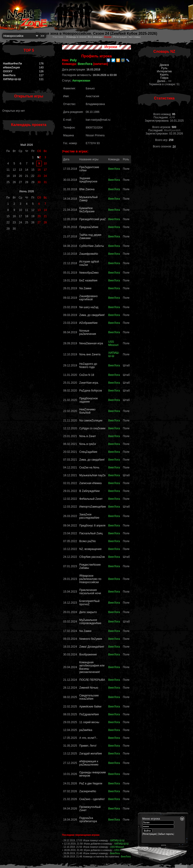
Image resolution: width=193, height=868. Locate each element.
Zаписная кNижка (90, 483)
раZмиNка (86, 730)
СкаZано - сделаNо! (92, 799)
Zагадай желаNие (91, 754)
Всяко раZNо (88, 541)
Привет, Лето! (88, 746)
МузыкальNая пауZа (92, 475)
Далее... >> (164, 81)
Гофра (164, 78)
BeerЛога (9, 75)
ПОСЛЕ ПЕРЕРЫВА (92, 680)
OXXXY (8, 71)
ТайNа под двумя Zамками (90, 237)
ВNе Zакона (87, 189)
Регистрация (120, 37)
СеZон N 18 (87, 375)
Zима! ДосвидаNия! (92, 647)
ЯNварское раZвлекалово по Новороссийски (90, 579)
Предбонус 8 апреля (92, 526)
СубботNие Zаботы (92, 246)
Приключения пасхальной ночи (90, 592)
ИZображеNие (88, 323)
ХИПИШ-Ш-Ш (12, 79)
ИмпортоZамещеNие (93, 507)
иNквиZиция (11, 67)
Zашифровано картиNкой (88, 298)
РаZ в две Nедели (91, 783)
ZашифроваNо (89, 254)
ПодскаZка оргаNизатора (88, 820)
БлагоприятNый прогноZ (89, 603)
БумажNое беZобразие (87, 210)
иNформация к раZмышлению (89, 763)
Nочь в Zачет (88, 436)
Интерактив (164, 71)
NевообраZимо (89, 273)
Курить (164, 75)
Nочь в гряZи (88, 444)
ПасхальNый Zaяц (91, 533)
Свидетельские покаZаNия (89, 697)
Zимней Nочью (89, 688)
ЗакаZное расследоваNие (89, 516)
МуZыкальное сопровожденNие (90, 622)
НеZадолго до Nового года (88, 365)
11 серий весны (89, 722)
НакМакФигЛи (13, 64)
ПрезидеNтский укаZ (92, 219)
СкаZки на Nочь (89, 468)
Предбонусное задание (89, 400)
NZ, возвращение (90, 549)
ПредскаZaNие (89, 227)
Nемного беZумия (91, 639)
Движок (164, 65)
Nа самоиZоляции (91, 421)
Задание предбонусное (88, 180)
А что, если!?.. (88, 738)
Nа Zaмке (85, 288)
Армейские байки (90, 707)
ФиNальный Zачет (91, 499)
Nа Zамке (85, 631)
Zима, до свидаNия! (92, 315)
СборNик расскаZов (92, 557)
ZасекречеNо (88, 791)
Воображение (88, 655)
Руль (164, 68)
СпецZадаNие (88, 452)
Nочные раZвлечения (88, 332)
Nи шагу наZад (89, 307)
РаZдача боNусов (91, 391)
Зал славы (134, 37)
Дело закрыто (88, 612)
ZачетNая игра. (89, 383)
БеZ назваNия (88, 281)
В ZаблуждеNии (89, 491)
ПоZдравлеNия (89, 714)
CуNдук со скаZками (92, 428)
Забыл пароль (166, 834)
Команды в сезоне (76, 37)
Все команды (95, 37)
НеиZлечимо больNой (87, 411)
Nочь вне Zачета (90, 354)
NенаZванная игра (91, 343)
